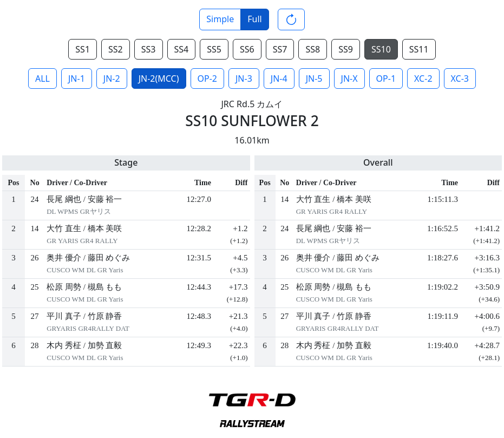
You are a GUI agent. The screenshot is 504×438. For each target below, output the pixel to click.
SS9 (346, 49)
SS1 (83, 49)
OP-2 (207, 79)
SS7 (280, 49)
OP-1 (386, 79)
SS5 (214, 49)
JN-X (349, 79)
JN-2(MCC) (159, 79)
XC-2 (423, 79)
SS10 (381, 49)
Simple (220, 19)
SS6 (247, 49)
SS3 (149, 49)
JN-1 (77, 79)
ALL (42, 79)
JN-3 (244, 79)
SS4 (182, 49)
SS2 (116, 49)
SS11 (419, 49)
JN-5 (314, 79)
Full (254, 19)
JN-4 (279, 79)
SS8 (313, 49)
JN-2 (112, 79)
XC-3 (460, 79)
